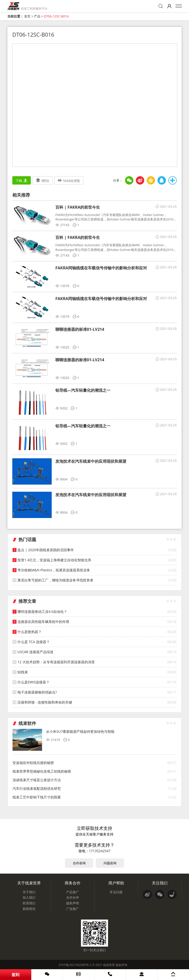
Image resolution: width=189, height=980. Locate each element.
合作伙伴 (73, 897)
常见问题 (116, 892)
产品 (37, 16)
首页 (27, 16)
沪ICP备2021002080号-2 (75, 965)
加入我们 (29, 897)
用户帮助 (116, 883)
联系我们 (29, 903)
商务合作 (73, 883)
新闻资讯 (29, 909)
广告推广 (73, 909)
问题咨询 (110, 863)
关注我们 (160, 883)
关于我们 (29, 892)
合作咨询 (79, 863)
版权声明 (73, 903)
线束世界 (109, 965)
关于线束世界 (29, 883)
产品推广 (73, 892)
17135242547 (100, 851)
